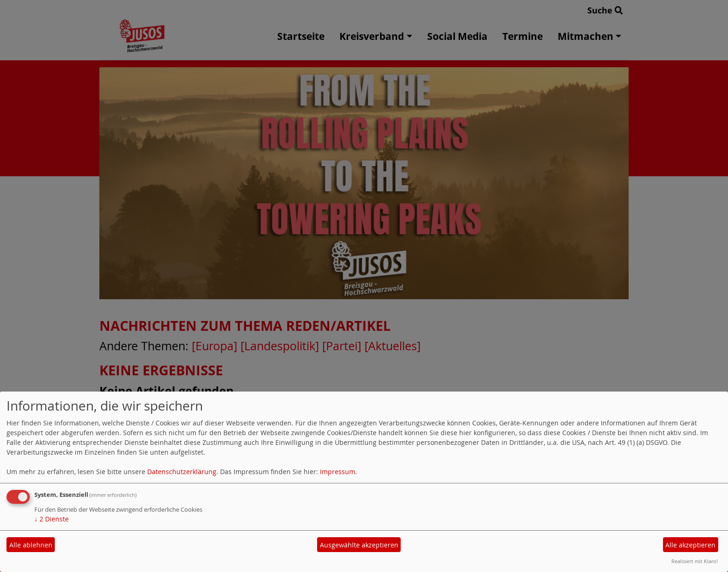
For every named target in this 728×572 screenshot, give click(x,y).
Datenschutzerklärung (182, 472)
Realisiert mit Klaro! (695, 561)
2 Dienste (52, 519)
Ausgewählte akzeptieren (359, 545)
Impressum (338, 472)
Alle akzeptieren (690, 545)
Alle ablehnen (31, 545)
